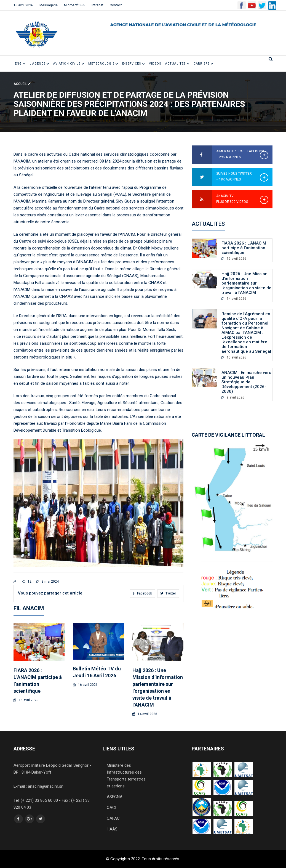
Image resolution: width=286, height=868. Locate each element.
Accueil (22, 84)
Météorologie (103, 64)
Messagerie (49, 5)
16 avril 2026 (23, 5)
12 (27, 582)
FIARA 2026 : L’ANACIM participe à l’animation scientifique (244, 248)
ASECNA (115, 797)
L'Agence (39, 64)
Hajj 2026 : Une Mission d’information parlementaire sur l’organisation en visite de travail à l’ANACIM (246, 283)
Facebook (142, 593)
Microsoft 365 (75, 5)
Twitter (168, 593)
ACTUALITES (177, 64)
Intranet (97, 5)
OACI (111, 808)
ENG (20, 64)
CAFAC (113, 818)
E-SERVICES (134, 64)
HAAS (112, 829)
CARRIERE (204, 64)
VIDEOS (155, 64)
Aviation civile (69, 64)
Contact (116, 5)
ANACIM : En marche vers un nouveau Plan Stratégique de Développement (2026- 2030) (246, 382)
